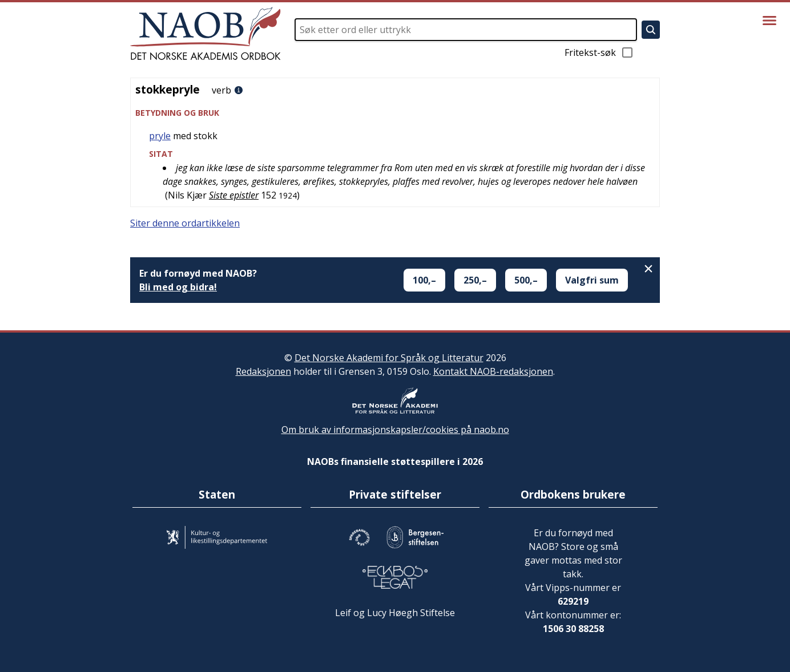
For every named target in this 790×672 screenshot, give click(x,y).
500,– (526, 280)
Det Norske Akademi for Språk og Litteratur (389, 358)
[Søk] (651, 30)
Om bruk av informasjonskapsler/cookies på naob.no (395, 430)
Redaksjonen (263, 371)
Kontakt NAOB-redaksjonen (493, 371)
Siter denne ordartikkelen (185, 223)
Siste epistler (234, 195)
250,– (475, 280)
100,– (424, 280)
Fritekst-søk (599, 52)
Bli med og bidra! (178, 287)
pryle (160, 136)
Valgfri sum (592, 280)
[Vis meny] (769, 21)
